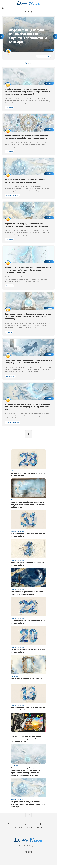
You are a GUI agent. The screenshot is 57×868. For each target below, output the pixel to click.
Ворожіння (15, 737)
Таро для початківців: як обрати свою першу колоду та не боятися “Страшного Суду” (27, 742)
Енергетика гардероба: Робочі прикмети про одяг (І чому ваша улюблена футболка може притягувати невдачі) (28, 272)
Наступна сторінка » (28, 437)
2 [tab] (28, 64)
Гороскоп (9, 334)
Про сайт (11, 827)
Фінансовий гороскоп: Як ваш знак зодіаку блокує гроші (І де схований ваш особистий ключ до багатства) (28, 319)
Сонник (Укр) (10, 379)
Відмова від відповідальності (25, 831)
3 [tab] (31, 64)
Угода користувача (23, 827)
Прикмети (10, 108)
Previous (2, 37)
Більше (49, 50)
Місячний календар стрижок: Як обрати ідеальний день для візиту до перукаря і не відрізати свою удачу (28, 410)
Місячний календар (44, 56)
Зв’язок (40, 831)
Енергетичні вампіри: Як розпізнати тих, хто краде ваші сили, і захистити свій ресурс (28, 508)
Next (55, 37)
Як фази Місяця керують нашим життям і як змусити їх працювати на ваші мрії (28, 807)
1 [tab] (26, 64)
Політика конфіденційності (40, 827)
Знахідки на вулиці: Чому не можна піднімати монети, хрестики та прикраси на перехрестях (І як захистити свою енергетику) (27, 92)
